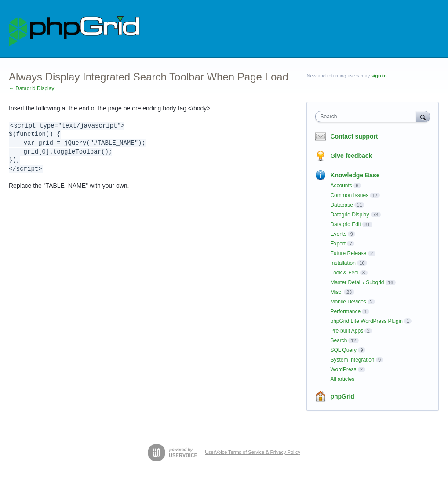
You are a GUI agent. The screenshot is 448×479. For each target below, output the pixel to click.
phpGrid (342, 396)
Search (339, 340)
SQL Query (343, 350)
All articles (342, 379)
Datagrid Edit (345, 224)
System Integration (352, 360)
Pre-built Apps (347, 331)
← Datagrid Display (31, 88)
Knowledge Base (355, 175)
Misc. (336, 292)
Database (341, 205)
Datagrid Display (350, 215)
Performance (345, 311)
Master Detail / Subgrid (357, 282)
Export (338, 244)
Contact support (354, 136)
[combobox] (368, 117)
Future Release (348, 253)
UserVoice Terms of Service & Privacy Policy (253, 452)
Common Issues (349, 195)
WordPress (343, 369)
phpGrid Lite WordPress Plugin (366, 321)
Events (338, 234)
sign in (379, 76)
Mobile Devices (348, 302)
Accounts (341, 186)
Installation (343, 263)
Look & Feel (344, 273)
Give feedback (351, 156)
